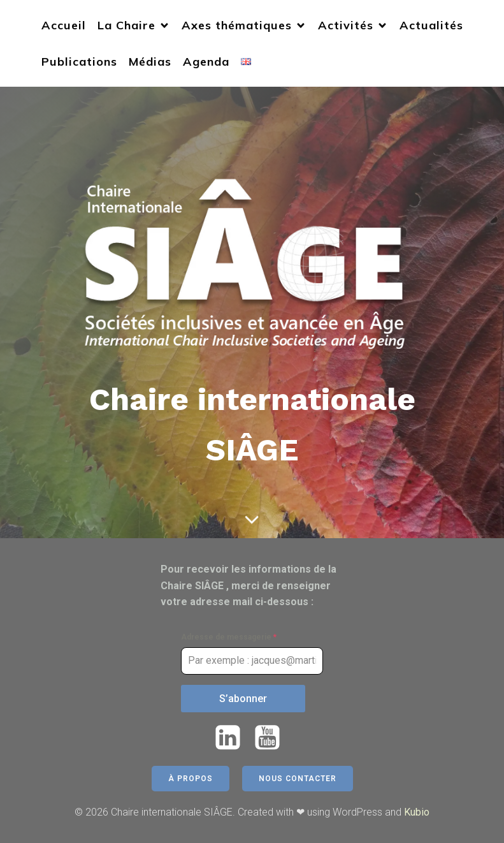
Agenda (206, 62)
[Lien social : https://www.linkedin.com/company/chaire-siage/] (233, 738)
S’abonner (243, 699)
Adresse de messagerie (229, 637)
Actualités (431, 25)
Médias (150, 62)
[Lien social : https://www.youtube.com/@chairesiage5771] (272, 738)
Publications (79, 62)
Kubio (417, 812)
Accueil (64, 25)
